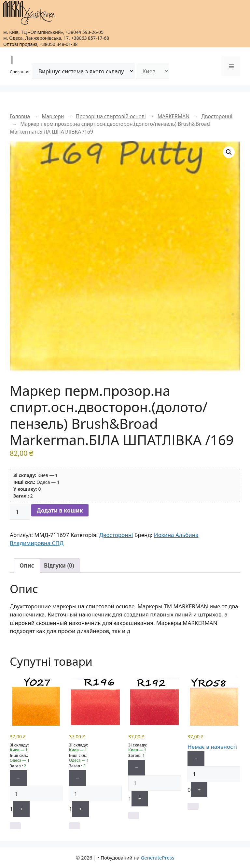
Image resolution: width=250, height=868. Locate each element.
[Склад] (153, 71)
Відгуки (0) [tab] (59, 565)
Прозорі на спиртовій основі (111, 116)
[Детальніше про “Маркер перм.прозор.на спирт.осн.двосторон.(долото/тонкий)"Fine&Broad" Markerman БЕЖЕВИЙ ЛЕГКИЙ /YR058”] (193, 806)
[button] (229, 152)
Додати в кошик (60, 510)
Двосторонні (217, 116)
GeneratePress (157, 858)
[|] (29, 13)
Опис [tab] (27, 565)
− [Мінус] (18, 778)
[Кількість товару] (20, 512)
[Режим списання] (83, 71)
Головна (20, 116)
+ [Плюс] (21, 809)
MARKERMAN (174, 116)
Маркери (53, 116)
